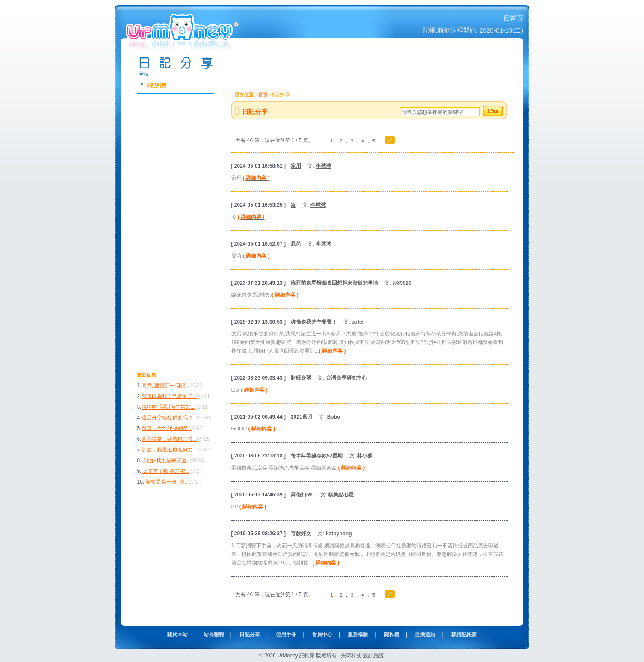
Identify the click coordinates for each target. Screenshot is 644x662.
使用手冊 (286, 635)
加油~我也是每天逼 (164, 460)
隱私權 (392, 635)
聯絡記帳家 (464, 635)
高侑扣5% (302, 495)
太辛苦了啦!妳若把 (164, 471)
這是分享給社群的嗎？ (167, 418)
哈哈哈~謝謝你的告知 (166, 407)
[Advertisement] (171, 240)
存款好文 (301, 534)
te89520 (402, 283)
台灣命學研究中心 (346, 378)
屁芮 (296, 244)
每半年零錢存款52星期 (317, 456)
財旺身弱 (301, 378)
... (187, 386)
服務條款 (358, 635)
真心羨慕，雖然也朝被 (167, 439)
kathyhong (339, 534)
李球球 (323, 166)
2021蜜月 (302, 417)
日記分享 (250, 635)
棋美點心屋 (341, 495)
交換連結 (425, 635)
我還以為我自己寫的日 (167, 396)
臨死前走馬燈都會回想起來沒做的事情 (334, 283)
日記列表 (156, 86)
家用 (296, 166)
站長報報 (214, 635)
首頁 (263, 95)
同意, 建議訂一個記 (164, 386)
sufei (357, 322)
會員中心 (322, 635)
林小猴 (365, 456)
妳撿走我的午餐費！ (314, 322)
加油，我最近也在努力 (167, 450)
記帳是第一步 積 (164, 482)
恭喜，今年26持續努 (165, 428)
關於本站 (177, 635)
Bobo (334, 417)
